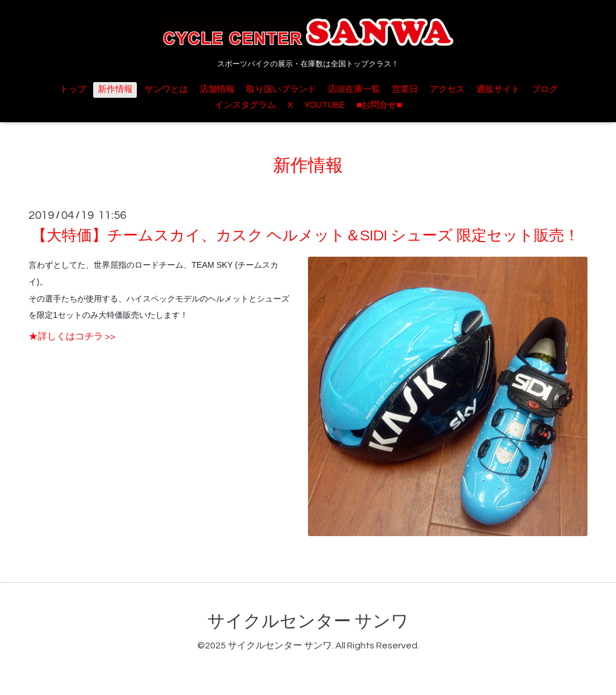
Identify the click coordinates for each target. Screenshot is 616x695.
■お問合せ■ (379, 105)
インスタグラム (245, 105)
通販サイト (498, 89)
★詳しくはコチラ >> (72, 336)
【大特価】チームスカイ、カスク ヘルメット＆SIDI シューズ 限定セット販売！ (305, 236)
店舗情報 (217, 89)
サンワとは (166, 89)
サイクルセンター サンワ (308, 621)
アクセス (447, 89)
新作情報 (115, 89)
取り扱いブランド (281, 89)
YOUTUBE (325, 105)
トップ (73, 89)
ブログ (545, 89)
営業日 (405, 89)
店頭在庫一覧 (354, 89)
